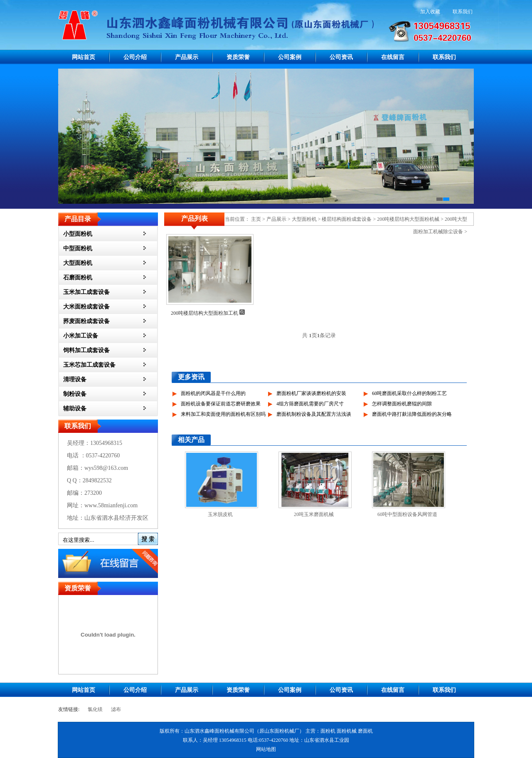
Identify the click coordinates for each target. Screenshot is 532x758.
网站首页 (84, 57)
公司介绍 (135, 57)
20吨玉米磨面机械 (314, 514)
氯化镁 (95, 709)
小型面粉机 (78, 234)
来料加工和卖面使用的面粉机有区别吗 (223, 414)
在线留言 (393, 57)
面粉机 (328, 731)
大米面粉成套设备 (86, 307)
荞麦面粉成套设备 (86, 321)
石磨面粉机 (78, 278)
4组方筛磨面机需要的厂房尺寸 (310, 404)
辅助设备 (75, 409)
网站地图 (266, 749)
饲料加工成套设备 (86, 350)
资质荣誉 (238, 57)
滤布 (116, 709)
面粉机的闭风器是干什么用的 (213, 393)
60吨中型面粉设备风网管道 (407, 514)
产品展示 (187, 57)
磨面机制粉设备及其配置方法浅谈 (314, 414)
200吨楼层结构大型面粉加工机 (204, 313)
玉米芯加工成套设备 (89, 365)
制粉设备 (75, 394)
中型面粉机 (78, 248)
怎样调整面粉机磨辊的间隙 (402, 404)
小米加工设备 (81, 336)
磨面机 (365, 731)
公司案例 (290, 57)
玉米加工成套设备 (86, 292)
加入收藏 (430, 12)
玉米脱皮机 (220, 514)
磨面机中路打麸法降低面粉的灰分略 (412, 414)
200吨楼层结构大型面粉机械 (408, 219)
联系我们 (463, 12)
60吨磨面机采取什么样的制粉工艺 (409, 393)
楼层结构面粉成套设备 (347, 219)
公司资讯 (341, 57)
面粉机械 (347, 731)
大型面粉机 (78, 263)
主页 (256, 219)
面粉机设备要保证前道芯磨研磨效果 (221, 404)
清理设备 (75, 379)
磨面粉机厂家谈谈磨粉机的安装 (311, 393)
